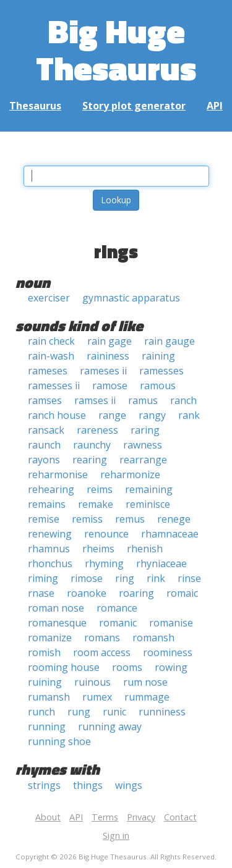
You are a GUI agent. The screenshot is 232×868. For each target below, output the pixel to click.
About (48, 817)
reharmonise (58, 474)
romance (117, 608)
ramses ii (95, 400)
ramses (45, 400)
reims (100, 489)
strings (44, 785)
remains (47, 504)
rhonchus (50, 563)
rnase (41, 593)
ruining (45, 682)
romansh (153, 638)
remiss (87, 519)
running (47, 727)
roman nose (56, 608)
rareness (97, 430)
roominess (168, 652)
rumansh (49, 697)
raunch (44, 445)
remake (96, 504)
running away (110, 727)
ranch (183, 400)
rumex (97, 697)
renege (174, 519)
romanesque (57, 623)
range (112, 415)
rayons (44, 460)
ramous (158, 386)
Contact (180, 817)
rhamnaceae (170, 534)
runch (41, 712)
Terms (105, 817)
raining (158, 356)
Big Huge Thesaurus (116, 49)
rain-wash (51, 356)
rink (156, 578)
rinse (189, 578)
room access (102, 652)
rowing (171, 667)
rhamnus (49, 549)
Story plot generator (134, 106)
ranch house (57, 415)
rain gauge (170, 341)
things (88, 785)
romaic (182, 593)
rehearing (51, 489)
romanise (171, 623)
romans (102, 638)
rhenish (145, 549)
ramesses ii (54, 386)
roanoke (87, 593)
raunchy (92, 445)
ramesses (161, 371)
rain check (51, 341)
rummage (147, 697)
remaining (149, 489)
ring (125, 578)
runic (114, 712)
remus (130, 519)
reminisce (148, 504)
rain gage (110, 341)
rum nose (145, 682)
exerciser (49, 298)
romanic (118, 623)
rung (79, 712)
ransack (46, 430)
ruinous (92, 682)
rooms (127, 667)
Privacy (141, 817)
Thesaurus (35, 106)
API (215, 106)
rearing (90, 460)
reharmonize (130, 474)
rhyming (104, 563)
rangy (152, 415)
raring (145, 430)
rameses (48, 371)
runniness (162, 712)
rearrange (143, 460)
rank (189, 415)
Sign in (116, 836)
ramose (110, 386)
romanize (50, 638)
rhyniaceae (161, 563)
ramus (143, 400)
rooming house (64, 667)
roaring (136, 593)
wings (129, 785)
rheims (98, 549)
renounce (106, 534)
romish (44, 652)
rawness (143, 445)
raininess (108, 356)
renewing (50, 534)
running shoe (59, 741)
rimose (87, 578)
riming (43, 578)
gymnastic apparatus (131, 298)
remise (44, 519)
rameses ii (103, 371)
